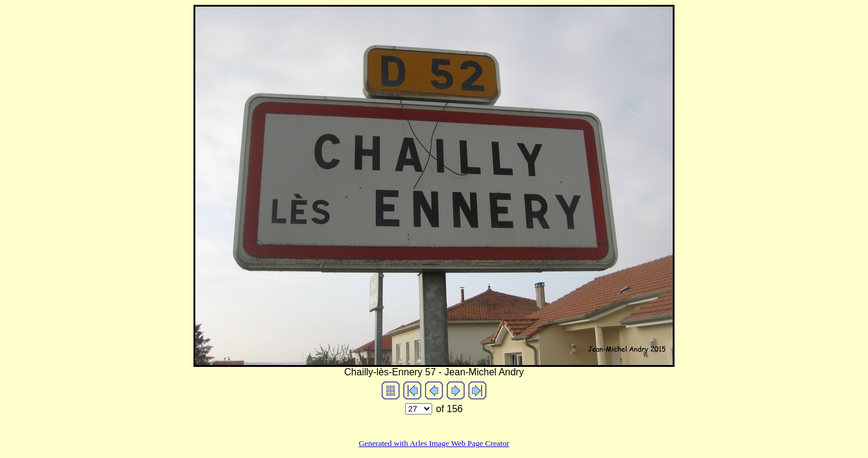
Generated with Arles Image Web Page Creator (434, 443)
